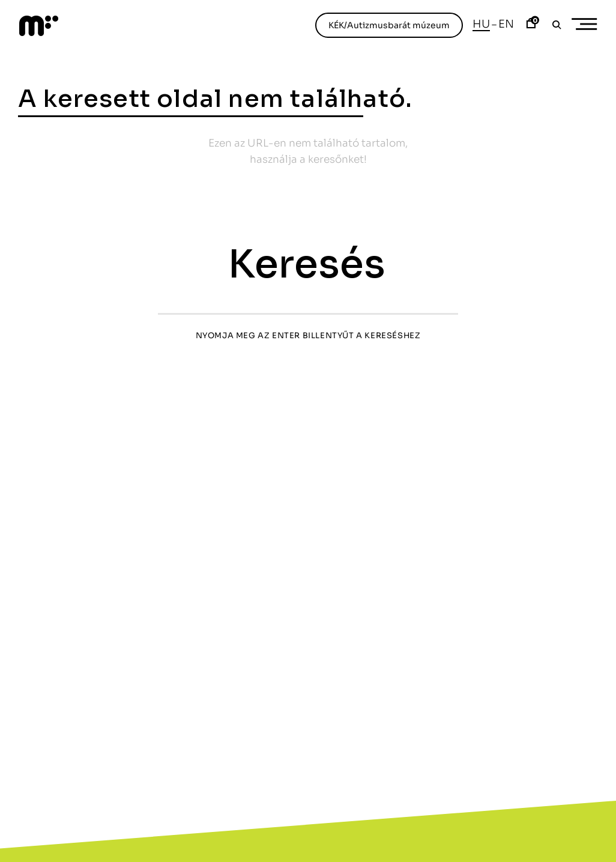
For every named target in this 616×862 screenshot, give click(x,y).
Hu (481, 24)
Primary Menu (588, 24)
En (506, 24)
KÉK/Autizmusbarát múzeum (389, 25)
